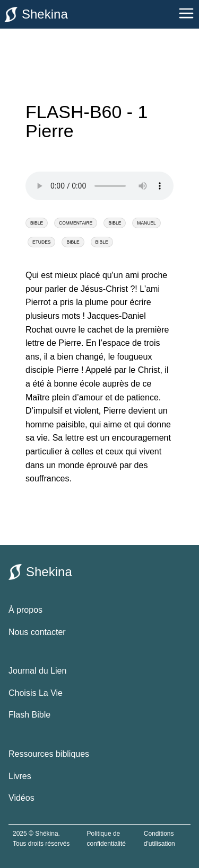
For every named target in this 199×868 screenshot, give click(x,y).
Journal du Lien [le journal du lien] (37, 671)
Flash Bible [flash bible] (29, 715)
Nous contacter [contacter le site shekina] (37, 632)
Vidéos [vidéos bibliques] (21, 798)
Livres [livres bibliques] (20, 776)
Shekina (36, 15)
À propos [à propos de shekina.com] (25, 610)
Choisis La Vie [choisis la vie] (36, 693)
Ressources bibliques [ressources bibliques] (49, 754)
